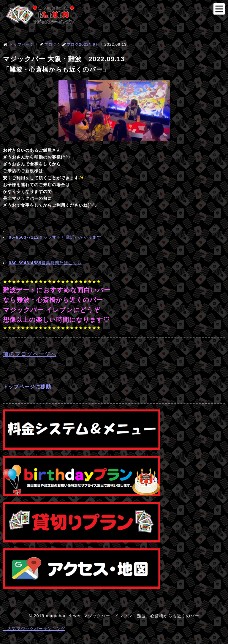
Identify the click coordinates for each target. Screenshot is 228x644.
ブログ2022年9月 (83, 44)
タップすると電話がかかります (55, 237)
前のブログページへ (30, 354)
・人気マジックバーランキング (34, 629)
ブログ (50, 44)
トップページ (22, 44)
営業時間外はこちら (45, 263)
